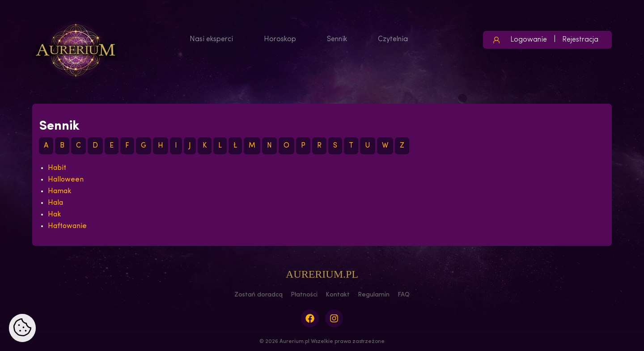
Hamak (60, 191)
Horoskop (280, 39)
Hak (55, 215)
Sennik (337, 39)
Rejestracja (580, 40)
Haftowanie (67, 226)
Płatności (304, 295)
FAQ (404, 295)
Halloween (66, 180)
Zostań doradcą (258, 295)
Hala (55, 203)
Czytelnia (393, 39)
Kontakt (338, 295)
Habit (57, 168)
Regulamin (374, 295)
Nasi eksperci (211, 39)
